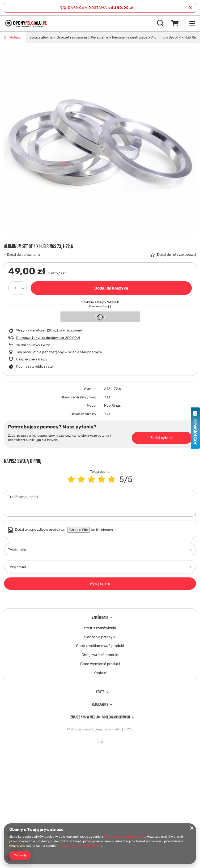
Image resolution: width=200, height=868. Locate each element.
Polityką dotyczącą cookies (124, 837)
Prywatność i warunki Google (79, 846)
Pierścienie (99, 37)
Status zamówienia (100, 628)
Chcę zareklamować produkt (100, 646)
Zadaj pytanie (162, 438)
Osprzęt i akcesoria (72, 37)
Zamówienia (100, 618)
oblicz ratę (44, 366)
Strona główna (41, 37)
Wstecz (12, 38)
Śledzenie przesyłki (100, 637)
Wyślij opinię (100, 584)
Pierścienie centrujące (130, 37)
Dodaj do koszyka (111, 288)
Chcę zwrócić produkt (100, 655)
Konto (100, 692)
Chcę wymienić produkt (100, 664)
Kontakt (100, 673)
